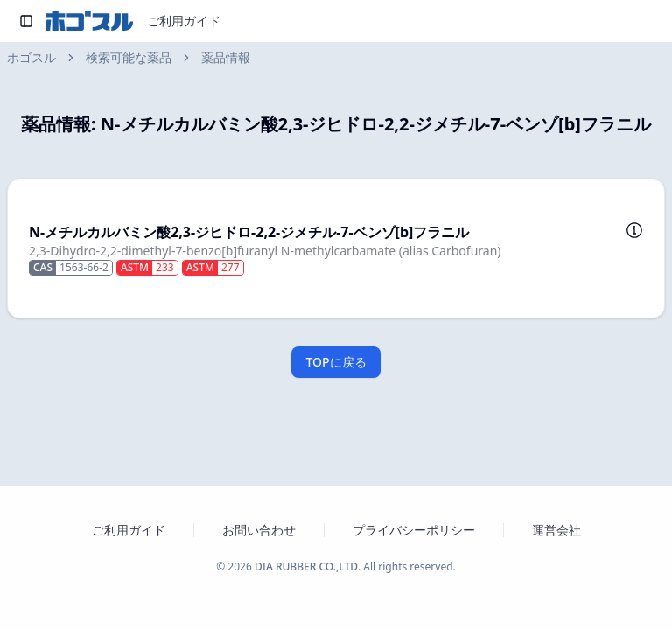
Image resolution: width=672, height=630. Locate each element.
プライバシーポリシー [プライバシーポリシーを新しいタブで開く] (414, 530)
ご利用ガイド (184, 21)
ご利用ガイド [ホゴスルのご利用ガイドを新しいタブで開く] (129, 530)
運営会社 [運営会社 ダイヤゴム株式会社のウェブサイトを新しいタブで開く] (556, 530)
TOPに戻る (336, 362)
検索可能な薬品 (129, 57)
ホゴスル (31, 57)
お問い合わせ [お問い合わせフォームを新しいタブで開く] (259, 530)
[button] (336, 248)
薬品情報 (226, 57)
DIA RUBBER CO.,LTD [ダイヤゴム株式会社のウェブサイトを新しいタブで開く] (306, 567)
